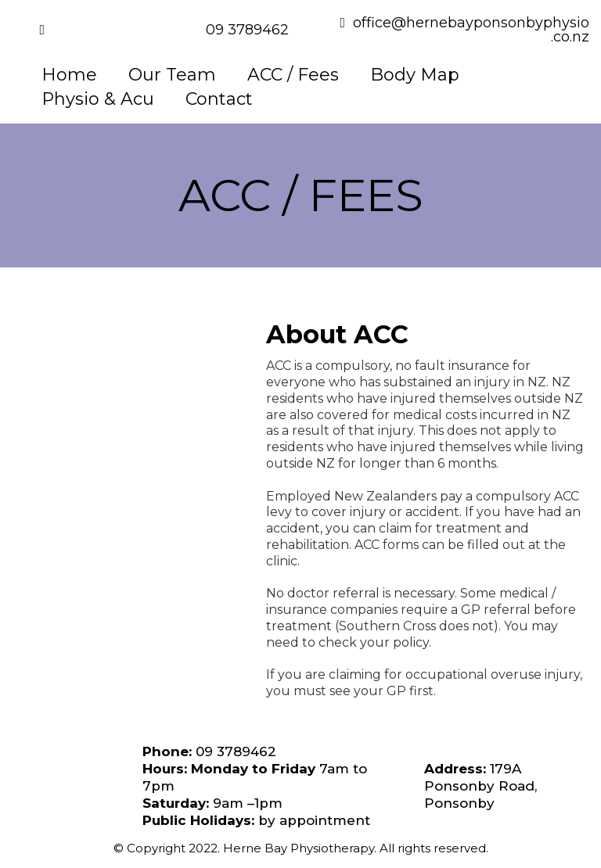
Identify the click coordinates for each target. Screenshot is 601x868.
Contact (219, 99)
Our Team (172, 75)
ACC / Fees (293, 75)
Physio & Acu (98, 99)
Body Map (415, 75)
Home (69, 75)
